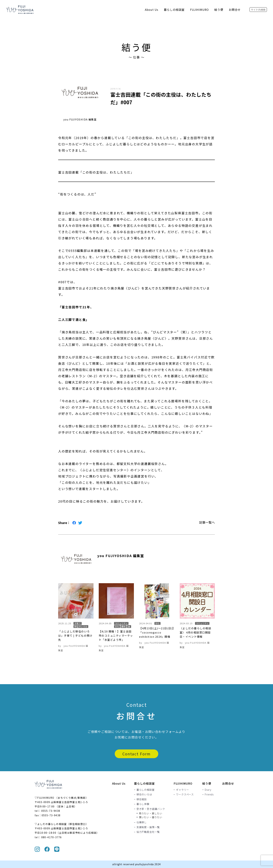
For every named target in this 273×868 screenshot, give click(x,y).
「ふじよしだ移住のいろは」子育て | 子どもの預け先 (75, 636)
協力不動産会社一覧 (148, 832)
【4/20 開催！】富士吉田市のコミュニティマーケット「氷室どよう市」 (116, 636)
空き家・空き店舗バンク (151, 809)
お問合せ (235, 10)
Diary (208, 790)
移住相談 (142, 799)
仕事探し (142, 822)
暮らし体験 (143, 804)
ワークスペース (185, 794)
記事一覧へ (207, 522)
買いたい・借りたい (151, 817)
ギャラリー (182, 790)
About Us (152, 10)
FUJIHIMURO (200, 10)
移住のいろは (144, 794)
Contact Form (136, 754)
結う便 (219, 10)
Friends (209, 794)
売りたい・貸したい (151, 813)
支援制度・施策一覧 (148, 827)
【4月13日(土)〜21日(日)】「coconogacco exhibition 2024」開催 (157, 632)
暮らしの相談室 (174, 10)
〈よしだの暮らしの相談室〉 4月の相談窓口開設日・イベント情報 (196, 632)
